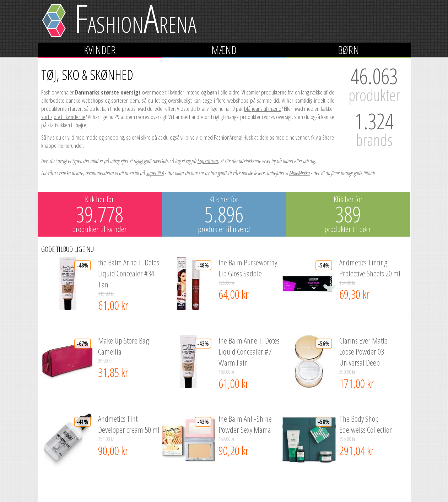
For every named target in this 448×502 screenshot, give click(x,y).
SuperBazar (208, 161)
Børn (349, 50)
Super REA (155, 173)
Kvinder (100, 50)
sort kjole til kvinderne (63, 117)
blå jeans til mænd (263, 109)
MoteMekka (299, 173)
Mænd (224, 50)
